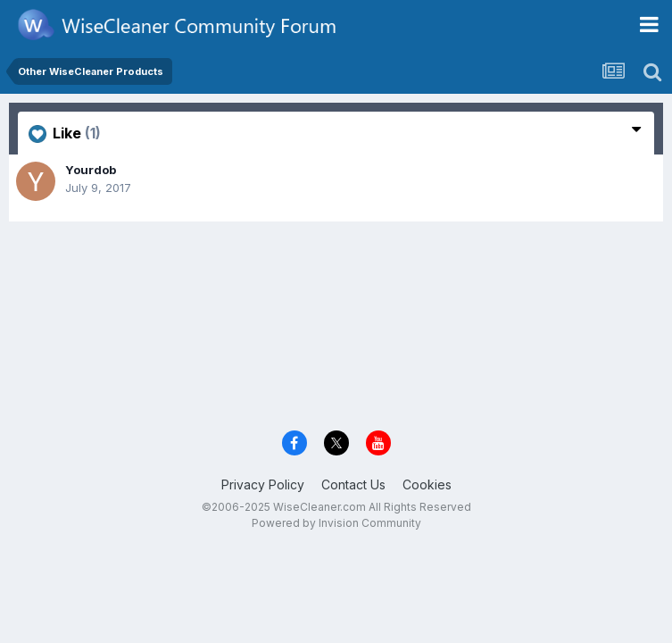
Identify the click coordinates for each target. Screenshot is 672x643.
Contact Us (353, 484)
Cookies (427, 484)
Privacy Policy (263, 484)
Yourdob (91, 170)
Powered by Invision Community (336, 523)
